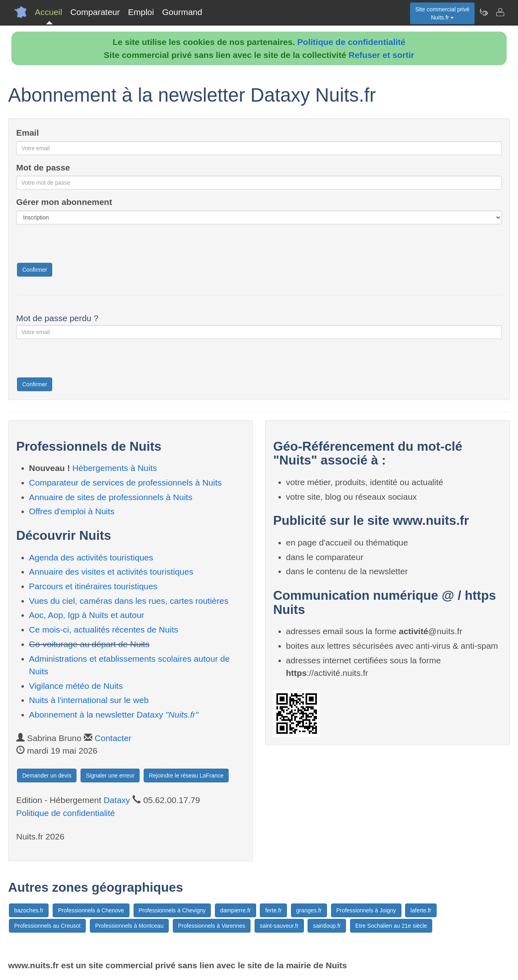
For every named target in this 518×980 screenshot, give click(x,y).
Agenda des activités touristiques (91, 557)
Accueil (49, 12)
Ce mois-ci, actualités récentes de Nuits (104, 630)
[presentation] (78, 246)
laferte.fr (421, 910)
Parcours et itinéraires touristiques (93, 586)
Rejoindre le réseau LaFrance (186, 775)
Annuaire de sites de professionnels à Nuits (111, 497)
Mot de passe (43, 167)
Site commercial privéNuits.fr (442, 13)
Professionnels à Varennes (212, 926)
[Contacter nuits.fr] (500, 12)
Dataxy (117, 800)
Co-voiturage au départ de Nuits (89, 644)
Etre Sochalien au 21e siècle (391, 926)
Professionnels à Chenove (91, 910)
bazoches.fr (29, 910)
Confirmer (35, 270)
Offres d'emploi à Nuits (72, 511)
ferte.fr (273, 910)
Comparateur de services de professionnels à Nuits (125, 483)
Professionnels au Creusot (47, 926)
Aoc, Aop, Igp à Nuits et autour (87, 615)
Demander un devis (47, 775)
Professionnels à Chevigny (172, 910)
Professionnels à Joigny (366, 910)
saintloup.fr (327, 926)
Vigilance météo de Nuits (76, 686)
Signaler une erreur (110, 775)
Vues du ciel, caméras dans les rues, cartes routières (129, 601)
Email (28, 133)
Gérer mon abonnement (64, 202)
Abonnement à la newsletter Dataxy (114, 715)
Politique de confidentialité (351, 42)
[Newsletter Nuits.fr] (484, 12)
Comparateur (95, 12)
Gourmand (182, 12)
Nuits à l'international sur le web (89, 700)
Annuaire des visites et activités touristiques (111, 572)
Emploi (141, 12)
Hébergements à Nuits (115, 468)
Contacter (113, 738)
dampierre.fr (235, 910)
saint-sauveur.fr (279, 926)
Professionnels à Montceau (129, 926)
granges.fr (309, 910)
